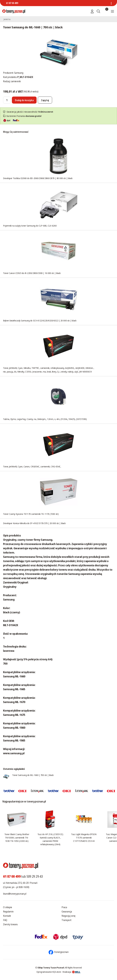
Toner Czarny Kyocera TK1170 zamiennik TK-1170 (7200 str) (31, 514)
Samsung (19, 73)
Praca (64, 907)
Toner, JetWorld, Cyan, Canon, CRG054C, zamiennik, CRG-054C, (32, 466)
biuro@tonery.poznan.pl (15, 894)
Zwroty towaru (10, 924)
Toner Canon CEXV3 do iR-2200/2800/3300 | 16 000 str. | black (32, 273)
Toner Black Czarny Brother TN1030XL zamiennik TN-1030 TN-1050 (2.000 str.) (17, 838)
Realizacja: (71, 972)
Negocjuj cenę (68, 916)
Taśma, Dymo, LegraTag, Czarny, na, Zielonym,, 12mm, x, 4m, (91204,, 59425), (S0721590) (45, 419)
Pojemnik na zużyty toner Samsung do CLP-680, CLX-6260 (30, 226)
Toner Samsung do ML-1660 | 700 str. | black (33, 775)
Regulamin (8, 912)
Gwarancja (67, 912)
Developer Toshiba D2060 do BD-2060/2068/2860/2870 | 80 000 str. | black (38, 178)
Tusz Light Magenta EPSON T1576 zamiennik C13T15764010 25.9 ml (84, 838)
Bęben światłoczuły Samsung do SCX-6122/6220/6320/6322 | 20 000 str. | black (40, 320)
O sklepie (8, 907)
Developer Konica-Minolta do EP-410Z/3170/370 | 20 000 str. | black (34, 523)
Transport (66, 920)
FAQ (5, 920)
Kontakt (7, 916)
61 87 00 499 (12, 3)
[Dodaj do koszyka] (24, 100)
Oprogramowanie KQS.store (49, 972)
